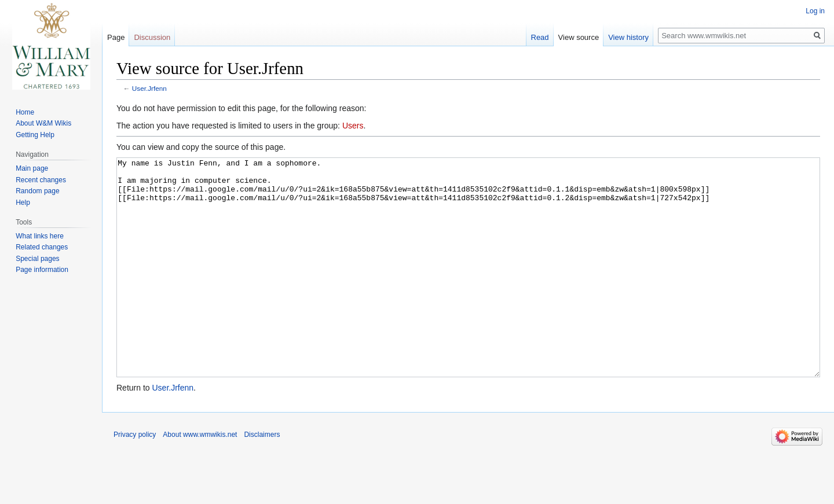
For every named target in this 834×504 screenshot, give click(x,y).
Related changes (42, 247)
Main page (32, 168)
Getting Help (35, 135)
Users (353, 126)
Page (116, 37)
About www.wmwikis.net (200, 478)
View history (628, 37)
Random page (37, 191)
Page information (42, 270)
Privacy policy (135, 478)
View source (579, 37)
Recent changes (41, 180)
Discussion (152, 37)
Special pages (37, 259)
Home (25, 112)
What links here (40, 236)
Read (540, 37)
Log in (815, 11)
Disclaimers (262, 478)
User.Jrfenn (149, 88)
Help (23, 203)
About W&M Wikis (43, 123)
